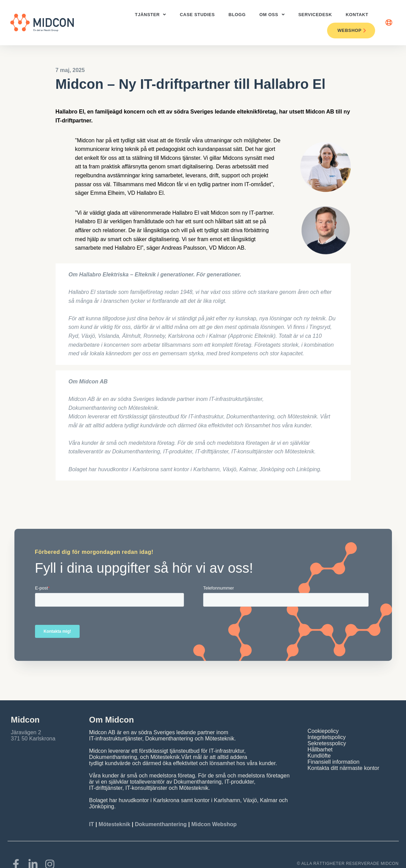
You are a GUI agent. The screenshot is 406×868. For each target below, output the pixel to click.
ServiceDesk (315, 15)
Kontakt (357, 15)
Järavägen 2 (26, 732)
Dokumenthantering (161, 824)
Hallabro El (70, 112)
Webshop (352, 30)
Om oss (272, 15)
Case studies (197, 15)
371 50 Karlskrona (33, 739)
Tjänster (150, 15)
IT (92, 824)
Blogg (237, 15)
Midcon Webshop (214, 824)
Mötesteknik (114, 824)
